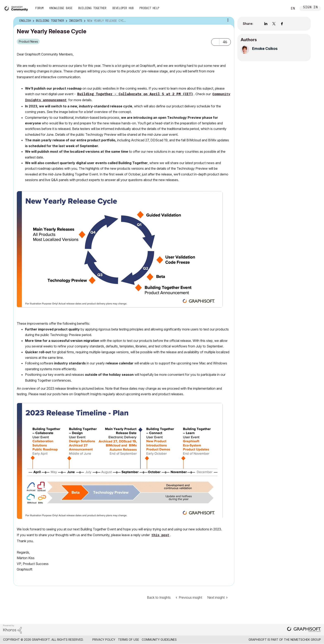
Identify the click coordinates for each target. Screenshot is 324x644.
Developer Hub (123, 8)
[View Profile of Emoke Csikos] (265, 49)
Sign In (310, 8)
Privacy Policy (104, 640)
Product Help (149, 8)
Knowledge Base (61, 8)
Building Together (92, 8)
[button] (215, 42)
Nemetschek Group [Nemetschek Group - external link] (306, 640)
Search (280, 8)
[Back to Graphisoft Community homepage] (17, 8)
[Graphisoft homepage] (304, 630)
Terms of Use (129, 640)
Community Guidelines (159, 640)
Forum (39, 8)
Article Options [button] (228, 20)
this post (160, 535)
